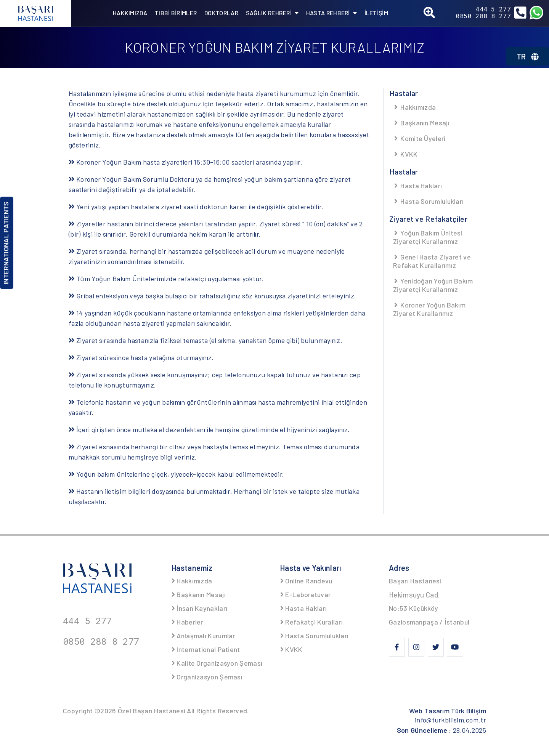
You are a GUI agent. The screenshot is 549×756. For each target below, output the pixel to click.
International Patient (206, 649)
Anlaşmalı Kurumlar (203, 636)
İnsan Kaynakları (199, 608)
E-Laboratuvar (305, 594)
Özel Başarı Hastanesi (152, 711)
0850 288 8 (483, 16)
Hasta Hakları (417, 186)
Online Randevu (306, 581)
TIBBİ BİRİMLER (176, 13)
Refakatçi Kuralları (311, 622)
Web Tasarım (448, 711)
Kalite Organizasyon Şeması (217, 663)
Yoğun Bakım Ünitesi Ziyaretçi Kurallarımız (428, 237)
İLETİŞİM (376, 13)
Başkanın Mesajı (421, 123)
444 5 (493, 9)
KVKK (405, 154)
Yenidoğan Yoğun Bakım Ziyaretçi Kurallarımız (433, 285)
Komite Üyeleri (419, 138)
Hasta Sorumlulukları (428, 201)
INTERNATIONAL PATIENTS (6, 243)
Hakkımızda (414, 107)
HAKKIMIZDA (130, 13)
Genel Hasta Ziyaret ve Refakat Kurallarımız (432, 261)
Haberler (187, 622)
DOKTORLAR (221, 13)
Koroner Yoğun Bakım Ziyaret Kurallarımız (429, 309)
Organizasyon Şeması (207, 677)
